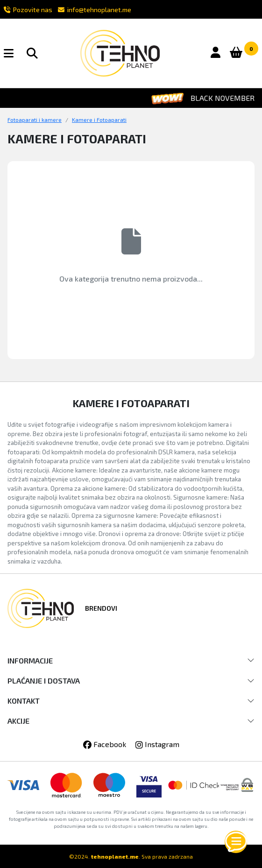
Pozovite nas (28, 10)
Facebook (105, 744)
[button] (14, 53)
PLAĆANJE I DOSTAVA (44, 681)
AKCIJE (18, 721)
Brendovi (101, 608)
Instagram (157, 744)
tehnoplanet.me (115, 856)
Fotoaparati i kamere (35, 120)
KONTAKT (24, 701)
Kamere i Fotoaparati (99, 120)
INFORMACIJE (30, 660)
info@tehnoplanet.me (95, 10)
